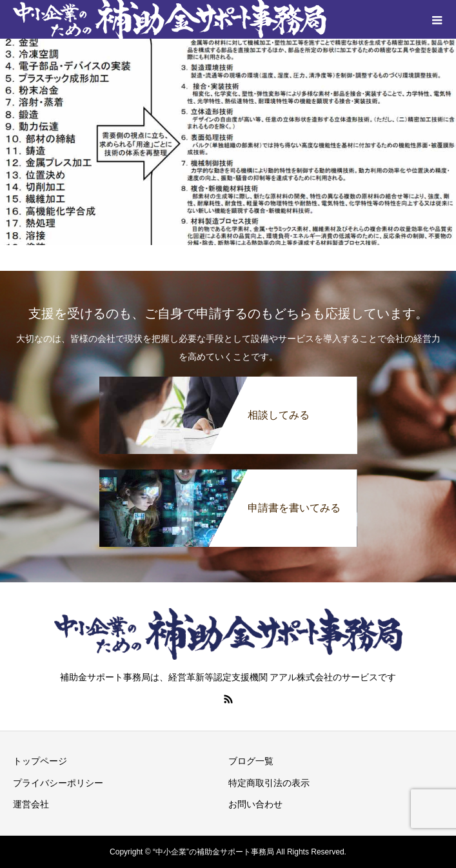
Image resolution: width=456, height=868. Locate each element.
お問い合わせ (255, 804)
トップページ (40, 761)
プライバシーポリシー (58, 783)
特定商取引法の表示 (269, 783)
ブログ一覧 (251, 761)
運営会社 (31, 804)
